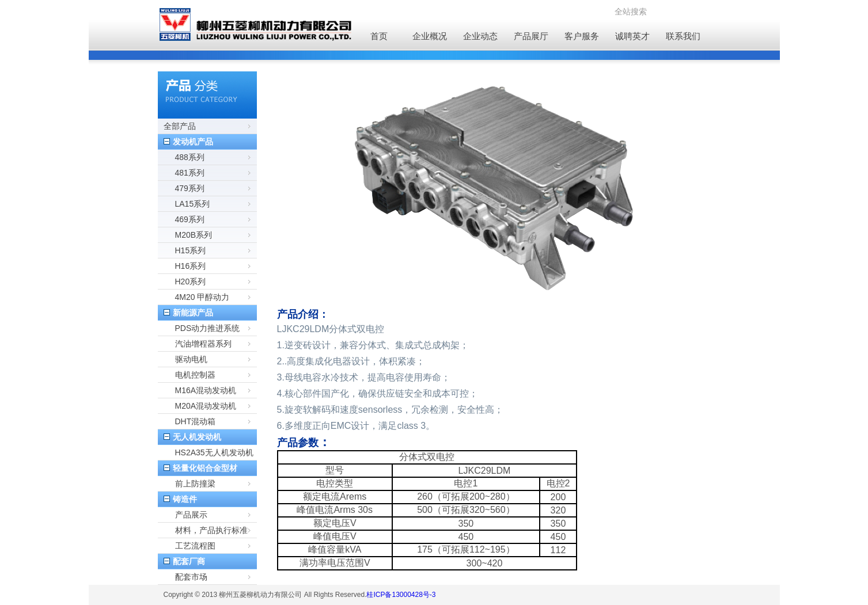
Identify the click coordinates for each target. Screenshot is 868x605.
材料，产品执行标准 (211, 530)
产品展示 (191, 515)
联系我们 (683, 36)
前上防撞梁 (195, 484)
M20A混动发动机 (206, 406)
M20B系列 (194, 235)
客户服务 (582, 36)
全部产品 (180, 126)
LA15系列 (193, 204)
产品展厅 (531, 36)
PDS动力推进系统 (208, 328)
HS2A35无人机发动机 (214, 452)
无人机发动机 (197, 437)
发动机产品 (193, 142)
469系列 (190, 219)
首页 (379, 36)
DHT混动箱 (196, 421)
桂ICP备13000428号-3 (401, 595)
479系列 (190, 188)
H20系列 (191, 281)
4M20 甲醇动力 (202, 297)
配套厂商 (189, 561)
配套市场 (191, 577)
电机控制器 (195, 375)
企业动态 (480, 36)
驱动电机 (191, 359)
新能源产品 (193, 313)
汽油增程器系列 (203, 344)
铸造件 (185, 499)
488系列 (190, 157)
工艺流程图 (195, 546)
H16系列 (191, 266)
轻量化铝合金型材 (205, 468)
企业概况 (430, 36)
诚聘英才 (632, 36)
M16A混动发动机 (206, 390)
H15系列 (191, 250)
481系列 (190, 173)
